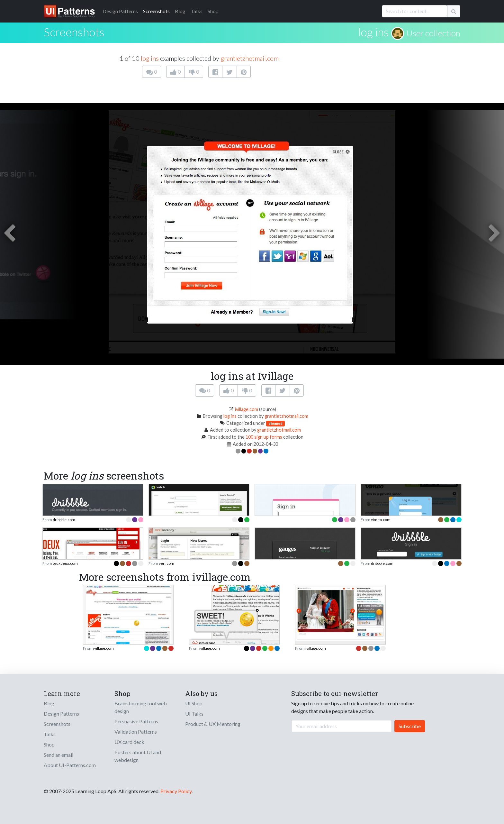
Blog (180, 11)
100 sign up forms (264, 437)
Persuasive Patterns (136, 721)
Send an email (59, 755)
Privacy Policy (176, 791)
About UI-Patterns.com (70, 765)
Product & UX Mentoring (213, 724)
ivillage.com (247, 409)
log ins (373, 32)
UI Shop (194, 703)
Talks (197, 11)
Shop (213, 11)
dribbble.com (64, 520)
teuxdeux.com (65, 563)
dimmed (275, 423)
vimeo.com (381, 520)
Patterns (120, 11)
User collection (433, 33)
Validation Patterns (136, 732)
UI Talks (194, 714)
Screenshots (156, 11)
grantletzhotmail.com (250, 58)
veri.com (166, 563)
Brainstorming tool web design (141, 707)
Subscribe (410, 726)
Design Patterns (61, 714)
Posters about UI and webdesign (138, 756)
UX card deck (129, 742)
